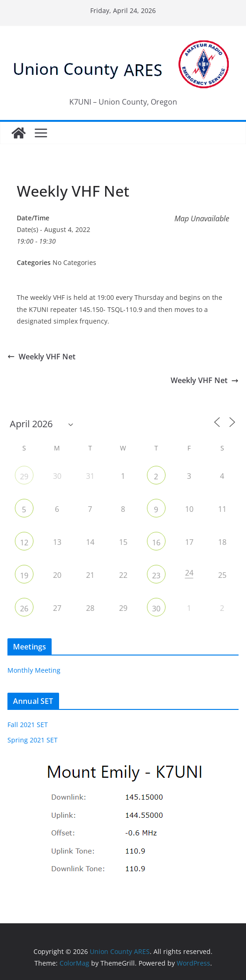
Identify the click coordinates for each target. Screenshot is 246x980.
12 (24, 543)
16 (156, 543)
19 (24, 576)
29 (24, 477)
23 (156, 576)
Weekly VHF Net (41, 357)
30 (156, 609)
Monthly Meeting (34, 670)
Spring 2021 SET (33, 740)
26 (24, 609)
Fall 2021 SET (28, 725)
